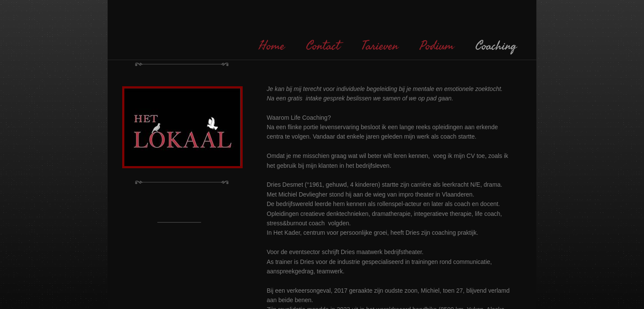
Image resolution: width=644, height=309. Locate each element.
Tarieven (380, 46)
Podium (437, 46)
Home (272, 46)
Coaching (496, 46)
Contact (323, 46)
